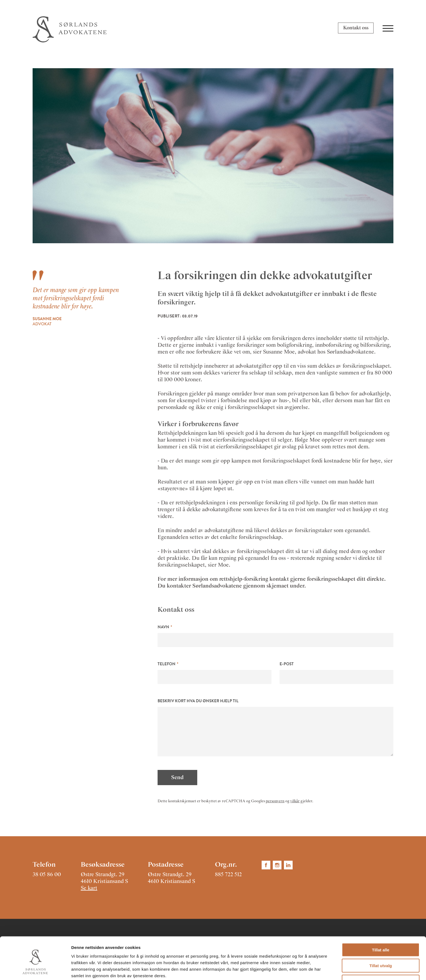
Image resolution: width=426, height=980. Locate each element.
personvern (275, 801)
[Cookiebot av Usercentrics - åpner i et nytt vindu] (35, 969)
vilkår (295, 801)
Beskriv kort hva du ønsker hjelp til (198, 701)
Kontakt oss (356, 28)
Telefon (167, 664)
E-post (287, 664)
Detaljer (289, 969)
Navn (163, 627)
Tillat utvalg (380, 942)
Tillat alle (381, 926)
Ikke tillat (381, 958)
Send (177, 778)
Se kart (89, 888)
